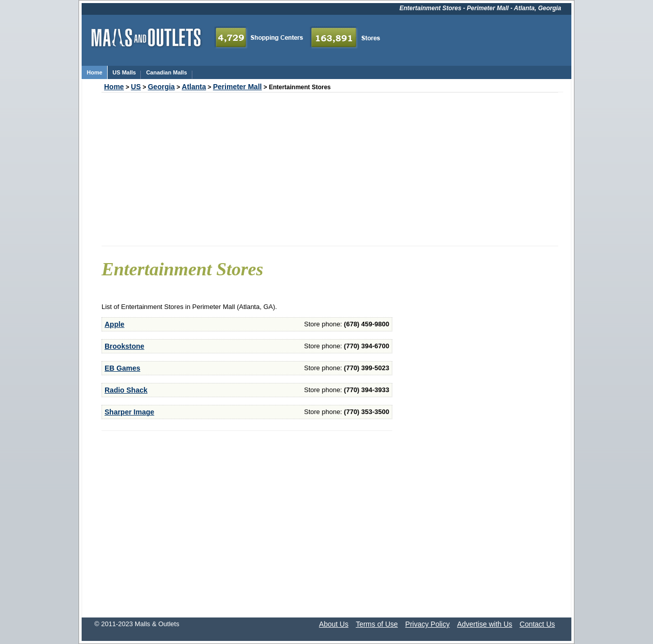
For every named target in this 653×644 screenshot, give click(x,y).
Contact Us (537, 624)
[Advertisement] (330, 169)
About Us (334, 624)
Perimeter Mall (237, 87)
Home (114, 87)
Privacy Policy (427, 624)
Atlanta (194, 87)
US (136, 87)
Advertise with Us (485, 624)
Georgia (161, 87)
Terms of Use (376, 624)
